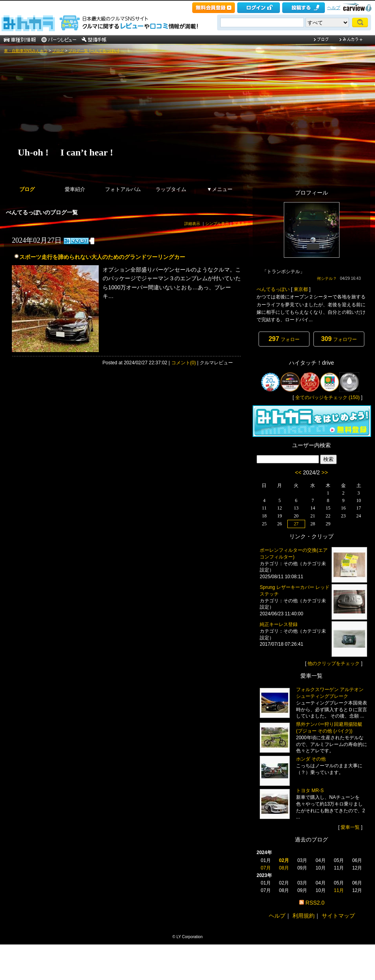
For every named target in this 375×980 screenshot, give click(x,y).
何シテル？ (327, 278)
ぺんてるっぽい (273, 289)
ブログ (58, 51)
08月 (284, 868)
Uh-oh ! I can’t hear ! (66, 152)
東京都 (301, 289)
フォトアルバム (123, 189)
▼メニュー (220, 189)
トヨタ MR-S (310, 791)
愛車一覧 (350, 827)
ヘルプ (334, 7)
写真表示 (241, 224)
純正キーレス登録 (279, 624)
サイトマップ (338, 916)
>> (324, 472)
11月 (339, 890)
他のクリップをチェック (334, 663)
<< (298, 472)
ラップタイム (171, 189)
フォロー (284, 339)
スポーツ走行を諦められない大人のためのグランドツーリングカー (102, 257)
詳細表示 (192, 224)
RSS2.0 (315, 903)
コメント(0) (184, 363)
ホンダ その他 (311, 759)
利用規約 (304, 916)
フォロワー (339, 339)
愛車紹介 (75, 189)
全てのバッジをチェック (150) (327, 397)
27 (296, 524)
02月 (284, 860)
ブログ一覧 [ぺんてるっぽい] (94, 51)
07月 (265, 868)
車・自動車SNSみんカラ (26, 51)
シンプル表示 (217, 224)
